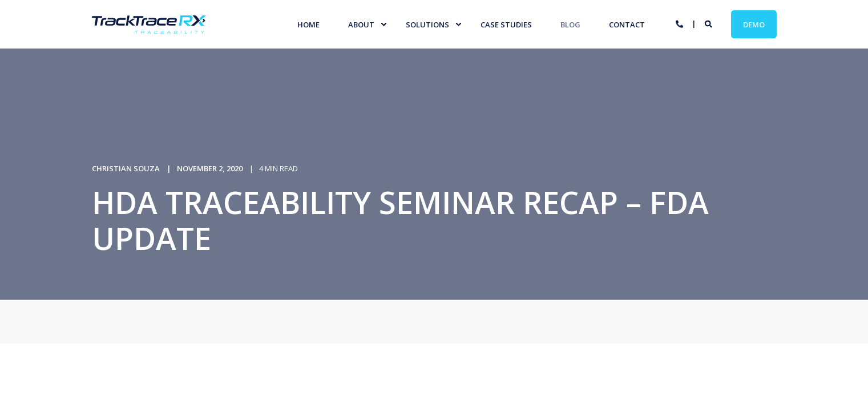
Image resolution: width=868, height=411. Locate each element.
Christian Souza (126, 168)
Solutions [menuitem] (427, 24)
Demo (754, 24)
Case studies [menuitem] (506, 24)
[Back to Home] (149, 26)
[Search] (709, 23)
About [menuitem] (361, 24)
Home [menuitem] (308, 24)
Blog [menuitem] (570, 24)
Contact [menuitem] (627, 24)
